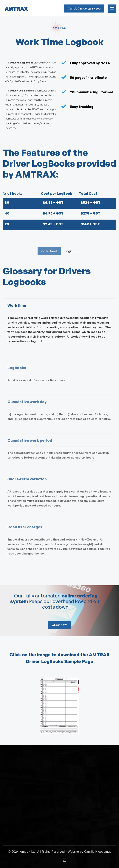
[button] (112, 9)
